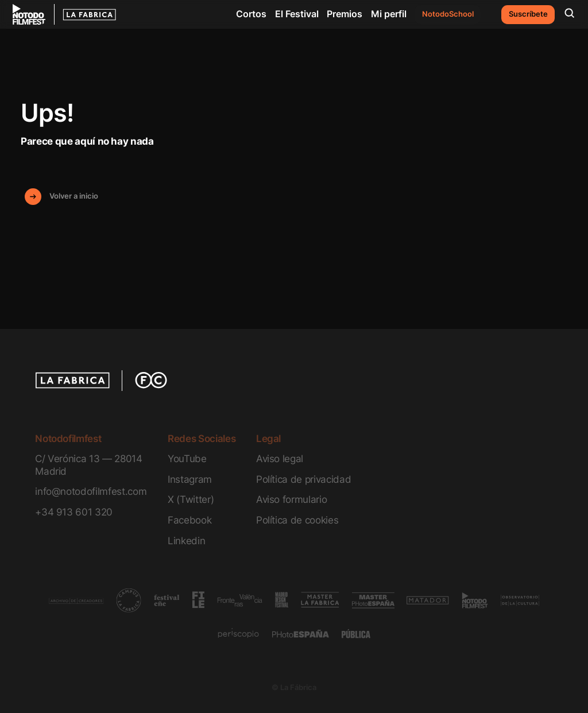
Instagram (190, 479)
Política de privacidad (303, 479)
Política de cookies (297, 520)
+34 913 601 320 (74, 512)
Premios (345, 14)
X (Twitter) (191, 499)
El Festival (297, 14)
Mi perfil (389, 14)
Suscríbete (528, 14)
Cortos (251, 14)
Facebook (189, 520)
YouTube (187, 458)
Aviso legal (280, 458)
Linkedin (186, 540)
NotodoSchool (448, 14)
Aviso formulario (292, 499)
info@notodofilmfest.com (91, 491)
